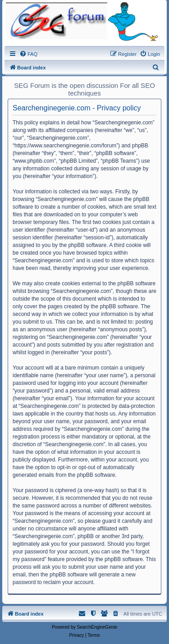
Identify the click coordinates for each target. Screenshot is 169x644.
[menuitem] (28, 54)
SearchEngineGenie (97, 627)
